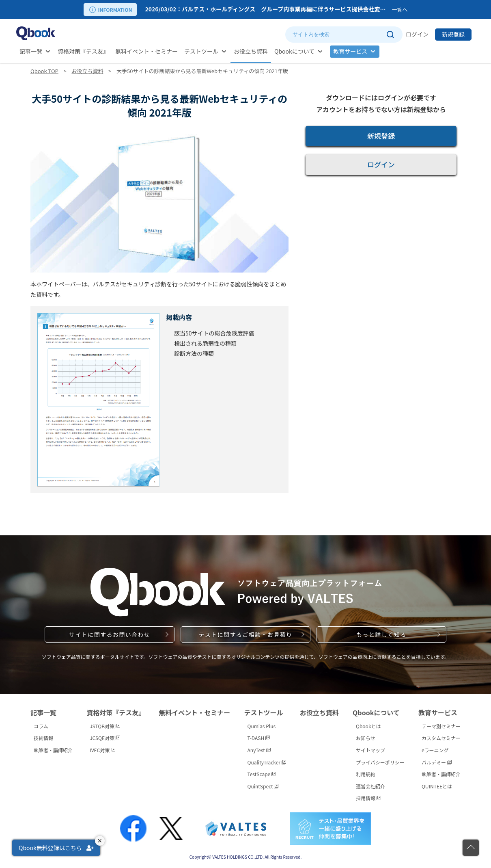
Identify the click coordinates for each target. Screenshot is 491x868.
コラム (41, 726)
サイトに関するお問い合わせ (110, 634)
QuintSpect (263, 786)
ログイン (417, 34)
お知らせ (366, 738)
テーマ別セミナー (441, 726)
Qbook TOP (44, 71)
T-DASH (259, 738)
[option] (267, 10)
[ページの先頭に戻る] (471, 848)
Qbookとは (368, 726)
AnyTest (259, 750)
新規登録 (453, 34)
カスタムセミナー (441, 738)
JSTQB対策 (105, 726)
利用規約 (366, 774)
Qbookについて (294, 51)
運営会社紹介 (370, 786)
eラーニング (435, 750)
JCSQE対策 (105, 738)
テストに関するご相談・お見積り (245, 634)
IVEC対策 (102, 750)
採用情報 (368, 798)
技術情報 (43, 738)
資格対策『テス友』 (83, 51)
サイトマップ (370, 750)
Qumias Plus (262, 726)
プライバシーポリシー (380, 762)
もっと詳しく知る (381, 634)
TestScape (262, 774)
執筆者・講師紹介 (53, 750)
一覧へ (399, 10)
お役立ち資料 (251, 51)
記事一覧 (31, 51)
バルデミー (437, 762)
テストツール (201, 51)
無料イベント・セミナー (146, 51)
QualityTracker (267, 762)
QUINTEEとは (437, 786)
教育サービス (350, 51)
